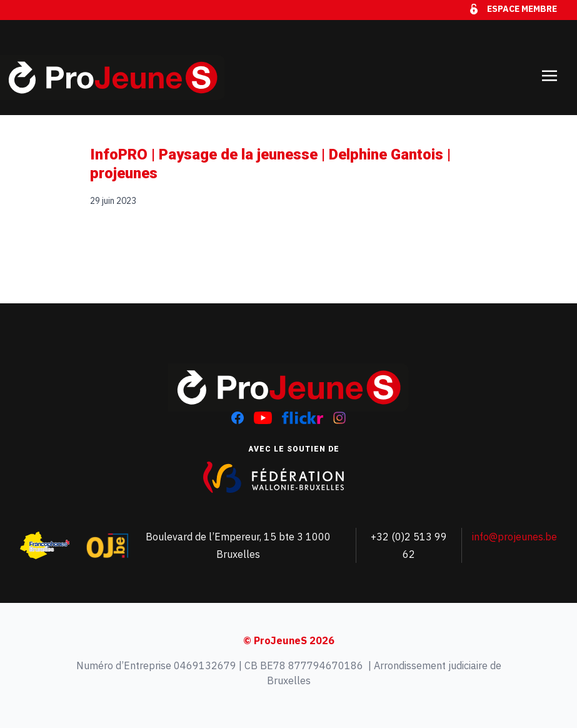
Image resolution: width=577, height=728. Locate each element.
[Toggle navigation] (549, 68)
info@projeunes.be (514, 537)
